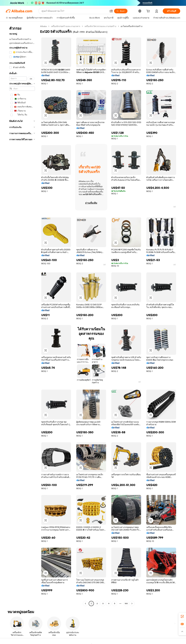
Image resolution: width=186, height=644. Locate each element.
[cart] (149, 11)
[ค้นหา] (121, 11)
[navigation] (22, 315)
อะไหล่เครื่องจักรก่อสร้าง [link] (132, 26)
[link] (182, 616)
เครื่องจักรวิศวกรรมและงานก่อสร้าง (100, 26)
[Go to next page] (132, 604)
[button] (111, 11)
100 (126, 604)
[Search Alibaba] (74, 11)
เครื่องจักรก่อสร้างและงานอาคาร (66, 26)
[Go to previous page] (85, 604)
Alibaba (43, 26)
